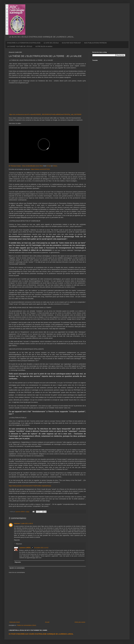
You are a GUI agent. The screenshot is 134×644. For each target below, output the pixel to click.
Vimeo (55, 166)
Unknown (17, 524)
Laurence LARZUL (25, 548)
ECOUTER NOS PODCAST (71, 43)
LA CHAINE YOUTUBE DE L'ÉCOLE (20, 46)
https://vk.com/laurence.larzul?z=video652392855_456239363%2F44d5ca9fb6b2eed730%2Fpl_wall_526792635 (45, 114)
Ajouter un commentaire (17, 568)
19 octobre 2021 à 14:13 (41, 548)
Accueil (47, 622)
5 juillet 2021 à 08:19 (27, 524)
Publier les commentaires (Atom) (27, 625)
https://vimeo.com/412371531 (40, 169)
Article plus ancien (80, 622)
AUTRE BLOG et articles (44, 46)
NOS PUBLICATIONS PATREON (95, 43)
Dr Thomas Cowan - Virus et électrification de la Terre (26, 166)
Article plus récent (15, 622)
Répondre (17, 540)
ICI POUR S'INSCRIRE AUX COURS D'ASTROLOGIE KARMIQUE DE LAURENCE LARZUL (41, 634)
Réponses (19, 544)
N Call (49, 166)
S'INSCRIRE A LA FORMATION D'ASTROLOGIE (24, 43)
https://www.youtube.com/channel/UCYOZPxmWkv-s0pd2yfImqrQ (30, 486)
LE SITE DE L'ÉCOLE (51, 43)
